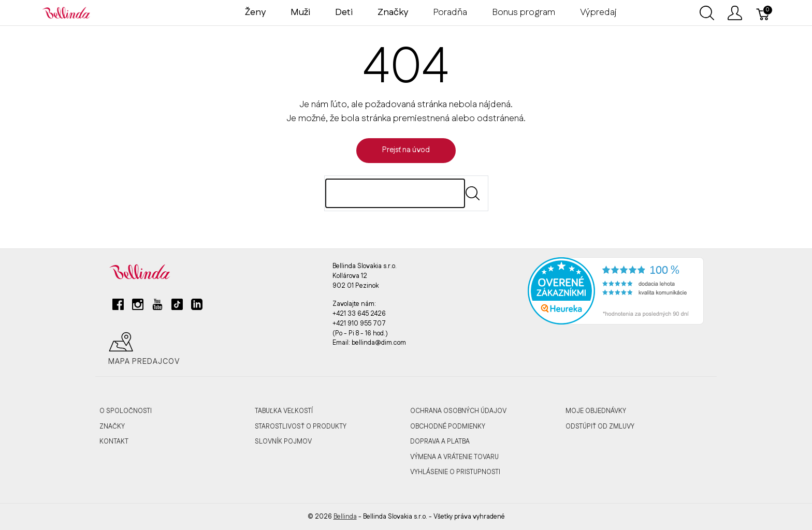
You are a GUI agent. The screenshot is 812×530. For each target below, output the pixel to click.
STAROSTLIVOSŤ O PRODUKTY (301, 426)
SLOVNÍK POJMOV (283, 441)
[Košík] (763, 13)
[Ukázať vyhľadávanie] (707, 13)
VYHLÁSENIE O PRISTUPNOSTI (455, 472)
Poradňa (450, 12)
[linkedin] (197, 308)
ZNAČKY (112, 426)
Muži (300, 12)
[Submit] (473, 193)
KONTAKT (114, 441)
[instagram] (138, 308)
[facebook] (118, 308)
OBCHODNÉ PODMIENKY (448, 426)
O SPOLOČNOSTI (126, 411)
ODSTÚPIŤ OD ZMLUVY (600, 426)
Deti (344, 12)
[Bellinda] (66, 12)
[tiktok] (177, 308)
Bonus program (524, 12)
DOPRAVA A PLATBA (440, 441)
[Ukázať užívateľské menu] (735, 13)
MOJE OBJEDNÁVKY (596, 411)
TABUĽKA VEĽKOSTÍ (284, 411)
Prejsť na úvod (406, 150)
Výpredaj (598, 12)
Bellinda (345, 517)
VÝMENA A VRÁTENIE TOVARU (454, 457)
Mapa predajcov (144, 349)
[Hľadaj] (395, 193)
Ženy (255, 12)
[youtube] (157, 308)
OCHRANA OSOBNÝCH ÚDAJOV (458, 411)
